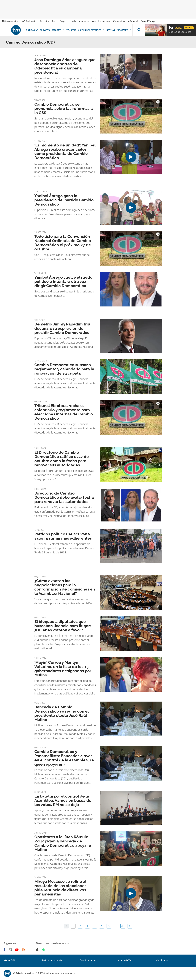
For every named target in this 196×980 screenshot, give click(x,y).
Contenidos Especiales (91, 30)
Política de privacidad (53, 960)
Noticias (32, 30)
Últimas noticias (10, 21)
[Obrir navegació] (7, 30)
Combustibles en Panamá (126, 21)
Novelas (111, 30)
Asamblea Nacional (101, 21)
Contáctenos (162, 960)
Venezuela (84, 21)
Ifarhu (54, 21)
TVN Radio (71, 30)
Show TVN (45, 30)
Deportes (58, 30)
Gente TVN (9, 960)
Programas (124, 30)
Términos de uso (88, 960)
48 (123, 926)
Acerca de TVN (125, 960)
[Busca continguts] (139, 30)
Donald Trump (148, 21)
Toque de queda (68, 21)
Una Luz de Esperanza (180, 32)
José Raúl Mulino (29, 21)
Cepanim (44, 21)
